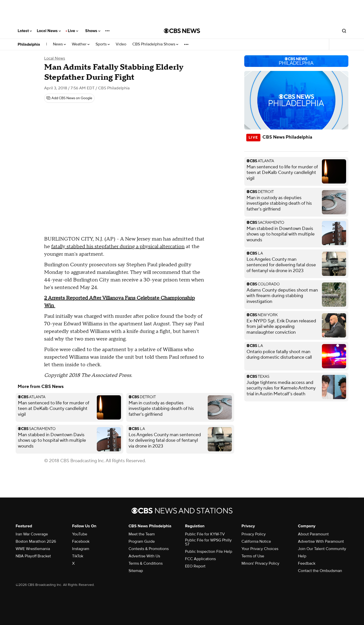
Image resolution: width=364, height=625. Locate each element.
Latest (25, 31)
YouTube (80, 534)
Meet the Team (142, 534)
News (59, 44)
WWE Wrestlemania (33, 549)
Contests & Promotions (149, 549)
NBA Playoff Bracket (33, 556)
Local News (49, 31)
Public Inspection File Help (209, 552)
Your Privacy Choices (260, 549)
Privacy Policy (254, 534)
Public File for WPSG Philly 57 (208, 542)
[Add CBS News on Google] (69, 98)
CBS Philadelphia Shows (155, 44)
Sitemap (136, 571)
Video (121, 44)
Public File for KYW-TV (205, 534)
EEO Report (195, 566)
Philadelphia (29, 44)
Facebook (81, 541)
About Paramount (313, 534)
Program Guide (142, 541)
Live (73, 31)
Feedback (307, 563)
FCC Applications (200, 559)
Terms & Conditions (146, 563)
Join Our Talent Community (322, 549)
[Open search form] (344, 31)
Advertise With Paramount (321, 541)
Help (302, 556)
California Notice (256, 541)
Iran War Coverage (32, 534)
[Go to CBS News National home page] (182, 31)
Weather (81, 44)
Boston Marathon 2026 (36, 541)
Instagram (81, 549)
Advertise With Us (144, 556)
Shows (93, 31)
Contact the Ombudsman (320, 571)
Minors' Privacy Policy (260, 563)
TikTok (78, 556)
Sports (103, 44)
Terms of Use (253, 556)
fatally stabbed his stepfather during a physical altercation (118, 247)
